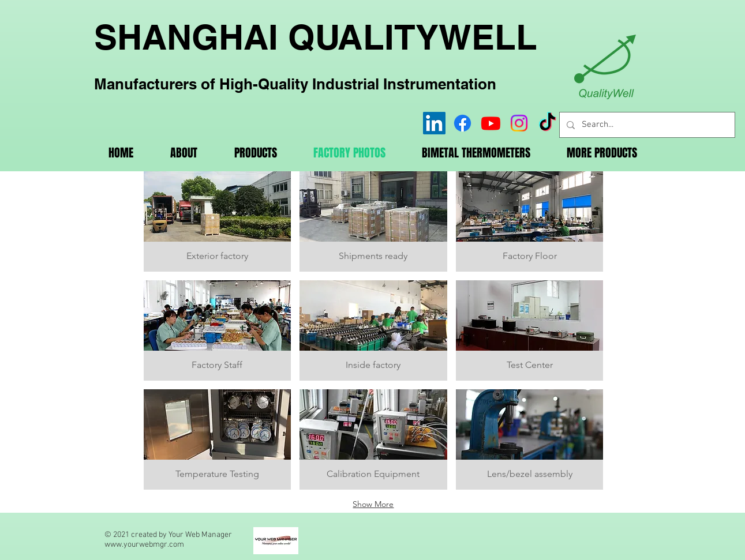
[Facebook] (463, 123)
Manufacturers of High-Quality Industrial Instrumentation (295, 84)
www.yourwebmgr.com (144, 545)
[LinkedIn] (434, 123)
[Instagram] (519, 123)
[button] (218, 221)
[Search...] (646, 125)
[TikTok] (547, 123)
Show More (373, 504)
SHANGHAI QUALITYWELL (316, 37)
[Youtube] (491, 123)
